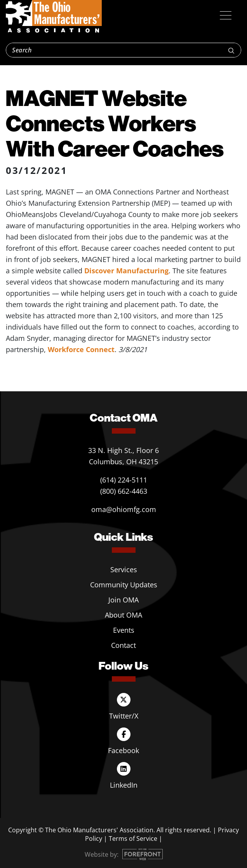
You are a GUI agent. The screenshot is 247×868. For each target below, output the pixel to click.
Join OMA (124, 600)
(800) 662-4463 (124, 491)
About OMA (124, 615)
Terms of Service (133, 838)
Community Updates (124, 585)
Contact (124, 645)
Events (124, 630)
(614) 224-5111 (124, 480)
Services (124, 569)
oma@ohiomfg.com (124, 509)
